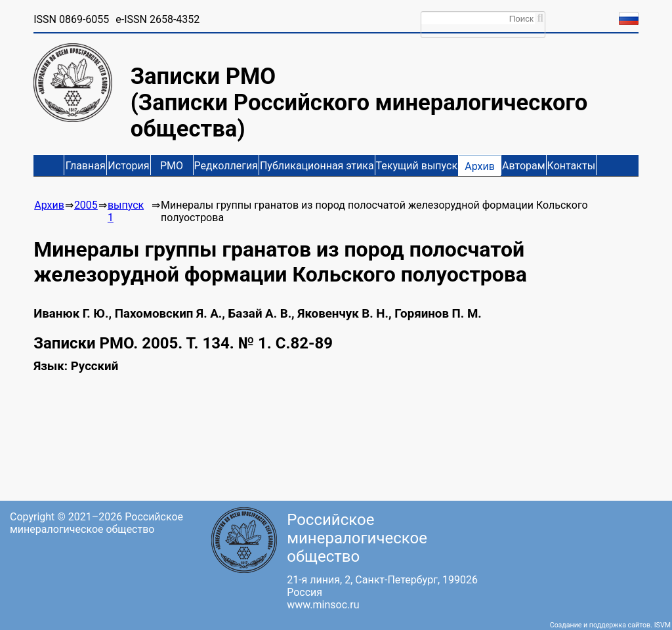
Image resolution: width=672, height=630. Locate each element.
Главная (86, 166)
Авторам (524, 166)
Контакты (571, 166)
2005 (86, 205)
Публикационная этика (317, 166)
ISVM (662, 625)
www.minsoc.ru (323, 605)
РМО (172, 166)
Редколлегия (226, 166)
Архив (480, 166)
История (128, 166)
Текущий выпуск (417, 166)
